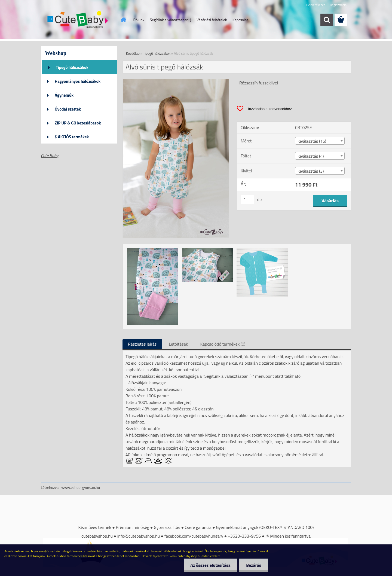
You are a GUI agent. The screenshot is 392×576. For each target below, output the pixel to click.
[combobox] (320, 141)
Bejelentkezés (316, 5)
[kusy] (247, 199)
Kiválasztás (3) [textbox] (311, 171)
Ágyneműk (64, 95)
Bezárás (254, 565)
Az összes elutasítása (210, 565)
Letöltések (178, 344)
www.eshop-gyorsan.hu (81, 487)
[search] (327, 20)
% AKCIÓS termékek (72, 137)
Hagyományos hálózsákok (78, 81)
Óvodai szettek (68, 109)
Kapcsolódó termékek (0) (223, 344)
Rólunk (139, 20)
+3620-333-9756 (244, 536)
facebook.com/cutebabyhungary (194, 536)
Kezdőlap (133, 53)
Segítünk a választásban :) (170, 20)
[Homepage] (123, 20)
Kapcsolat (240, 20)
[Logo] (78, 20)
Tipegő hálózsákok (72, 67)
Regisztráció (338, 5)
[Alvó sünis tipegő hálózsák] (176, 81)
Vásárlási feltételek (212, 20)
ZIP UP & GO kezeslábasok (78, 123)
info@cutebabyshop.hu (139, 536)
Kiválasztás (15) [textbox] (312, 141)
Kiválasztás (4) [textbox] (311, 156)
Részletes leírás (142, 344)
